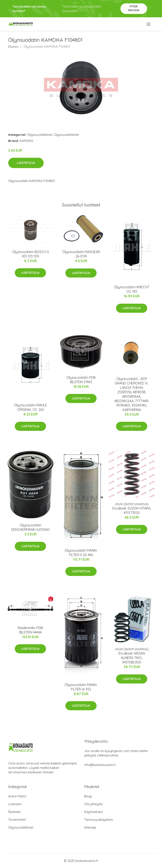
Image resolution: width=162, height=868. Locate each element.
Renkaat (14, 812)
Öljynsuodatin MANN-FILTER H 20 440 (81, 553)
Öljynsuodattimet (40, 135)
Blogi (88, 796)
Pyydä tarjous (134, 8)
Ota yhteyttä (93, 804)
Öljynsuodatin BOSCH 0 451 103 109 (30, 254)
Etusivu (13, 46)
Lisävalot (15, 804)
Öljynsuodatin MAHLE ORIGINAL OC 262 (30, 407)
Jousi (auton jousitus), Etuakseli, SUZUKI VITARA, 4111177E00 (132, 508)
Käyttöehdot (93, 812)
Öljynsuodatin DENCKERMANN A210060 (30, 527)
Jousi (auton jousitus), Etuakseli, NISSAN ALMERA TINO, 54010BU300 (132, 656)
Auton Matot (17, 796)
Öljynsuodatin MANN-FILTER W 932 (81, 687)
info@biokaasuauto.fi (100, 765)
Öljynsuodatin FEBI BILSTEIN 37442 (81, 380)
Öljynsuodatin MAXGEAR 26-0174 (81, 254)
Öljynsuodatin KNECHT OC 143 (132, 289)
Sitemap (90, 827)
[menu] (149, 24)
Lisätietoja (26, 163)
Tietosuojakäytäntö (99, 820)
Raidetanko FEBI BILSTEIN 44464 (30, 630)
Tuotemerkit (17, 820)
